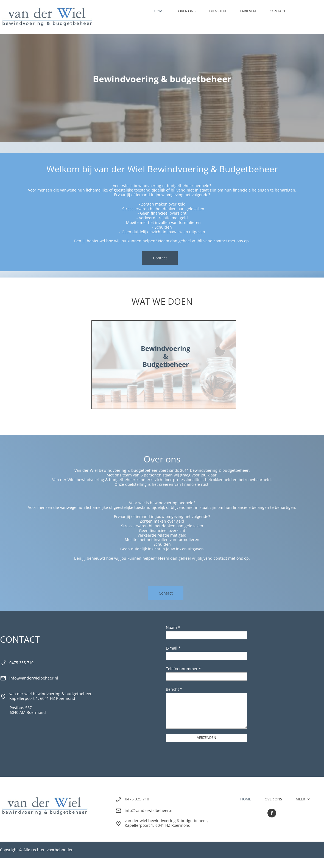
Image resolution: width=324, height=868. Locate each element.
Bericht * (174, 689)
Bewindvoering (166, 348)
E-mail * (173, 648)
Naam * (173, 627)
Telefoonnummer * (183, 669)
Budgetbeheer (166, 364)
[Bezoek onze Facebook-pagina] (272, 813)
